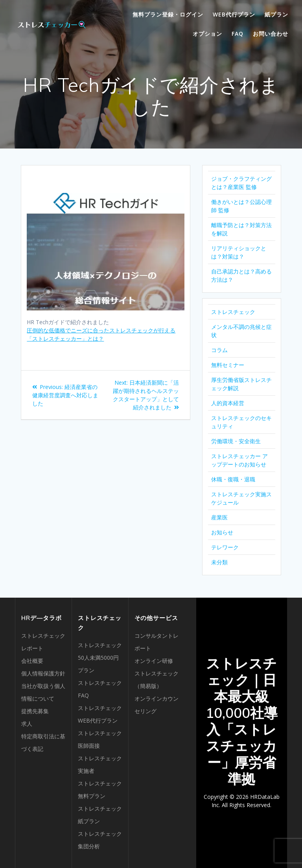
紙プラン (276, 14)
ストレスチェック (233, 312)
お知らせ (222, 532)
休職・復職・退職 (233, 479)
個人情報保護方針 (43, 673)
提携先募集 (35, 711)
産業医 (219, 517)
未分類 (219, 562)
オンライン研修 (154, 661)
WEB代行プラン (234, 14)
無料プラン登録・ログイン (168, 14)
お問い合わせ (271, 34)
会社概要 (32, 661)
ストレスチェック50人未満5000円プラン (100, 658)
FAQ (238, 34)
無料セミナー (228, 365)
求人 (27, 724)
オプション (207, 34)
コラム (219, 350)
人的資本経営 (228, 403)
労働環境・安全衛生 (236, 441)
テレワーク (225, 547)
